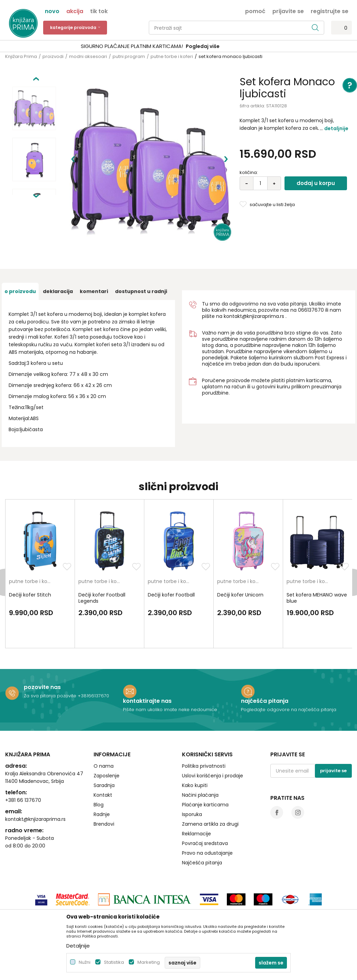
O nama (104, 728)
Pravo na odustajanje (207, 815)
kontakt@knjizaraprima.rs (254, 278)
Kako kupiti (195, 747)
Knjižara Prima (21, 56)
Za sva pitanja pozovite (51, 657)
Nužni (85, 962)
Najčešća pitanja (202, 824)
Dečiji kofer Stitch (30, 556)
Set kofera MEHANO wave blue (317, 560)
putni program (129, 56)
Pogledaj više (231, 46)
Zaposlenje (107, 737)
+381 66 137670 (23, 762)
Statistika (114, 962)
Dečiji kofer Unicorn (240, 556)
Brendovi (104, 786)
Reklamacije (196, 795)
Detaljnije (336, 128)
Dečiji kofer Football (171, 556)
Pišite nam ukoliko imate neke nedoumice (170, 671)
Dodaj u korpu (316, 183)
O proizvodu (20, 253)
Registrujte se (330, 11)
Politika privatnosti (204, 728)
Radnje (102, 776)
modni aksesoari (88, 56)
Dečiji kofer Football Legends (102, 560)
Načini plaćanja (200, 757)
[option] (178, 46)
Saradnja (104, 747)
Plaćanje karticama (205, 766)
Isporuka (192, 776)
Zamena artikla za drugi (210, 786)
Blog (99, 766)
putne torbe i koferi (172, 56)
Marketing (149, 962)
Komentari (94, 253)
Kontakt (103, 757)
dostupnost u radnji (141, 253)
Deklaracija (58, 253)
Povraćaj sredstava (205, 805)
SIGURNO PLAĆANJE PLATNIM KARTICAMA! (160, 46)
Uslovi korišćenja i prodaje (213, 737)
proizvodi (53, 56)
